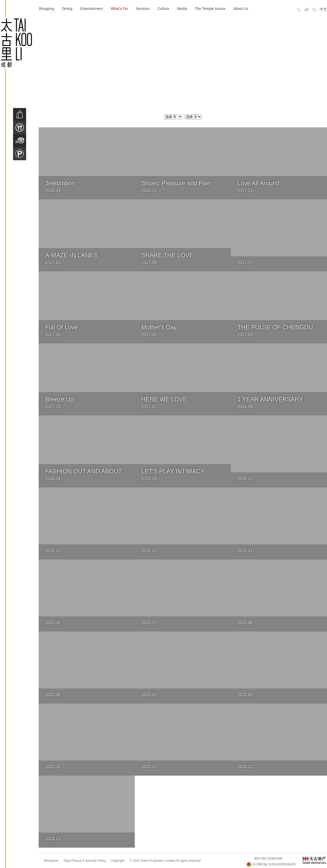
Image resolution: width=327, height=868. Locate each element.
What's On (119, 9)
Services (143, 9)
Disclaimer (51, 861)
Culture (163, 9)
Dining (67, 9)
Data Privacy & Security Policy (85, 861)
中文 (323, 9)
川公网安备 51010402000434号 (271, 864)
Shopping (46, 9)
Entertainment (92, 9)
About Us (241, 9)
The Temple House (210, 9)
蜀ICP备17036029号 (268, 859)
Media (182, 9)
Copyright (118, 861)
